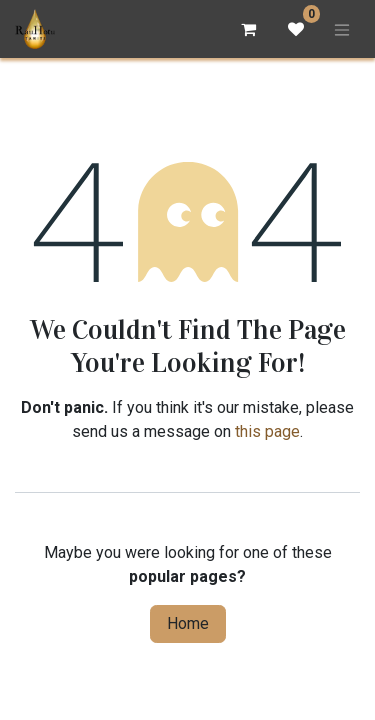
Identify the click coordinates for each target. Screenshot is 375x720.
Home (188, 623)
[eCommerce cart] (248, 29)
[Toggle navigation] (342, 29)
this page (267, 431)
